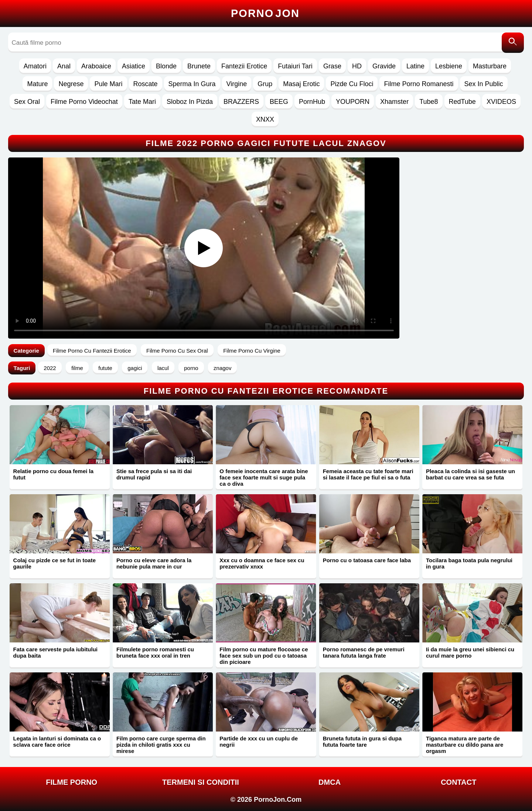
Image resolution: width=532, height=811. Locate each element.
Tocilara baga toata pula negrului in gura (469, 563)
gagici (135, 368)
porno (191, 368)
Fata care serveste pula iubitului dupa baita (55, 652)
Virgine (237, 84)
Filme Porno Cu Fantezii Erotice (92, 351)
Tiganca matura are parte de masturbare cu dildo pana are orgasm (465, 745)
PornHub (312, 102)
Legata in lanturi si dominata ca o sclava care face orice (57, 742)
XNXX (265, 119)
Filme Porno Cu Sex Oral (177, 351)
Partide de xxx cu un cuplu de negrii (259, 742)
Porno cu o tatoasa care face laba (367, 560)
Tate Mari (142, 102)
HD (357, 66)
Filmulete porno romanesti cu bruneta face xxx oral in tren (155, 652)
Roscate (146, 84)
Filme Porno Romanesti (419, 84)
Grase (332, 66)
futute (105, 368)
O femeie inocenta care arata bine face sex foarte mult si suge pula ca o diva (264, 477)
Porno (265, 13)
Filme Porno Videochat (84, 102)
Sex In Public (484, 84)
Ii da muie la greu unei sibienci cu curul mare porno (470, 652)
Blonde (166, 66)
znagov (222, 368)
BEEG (279, 102)
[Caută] (513, 43)
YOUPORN (353, 102)
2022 (50, 368)
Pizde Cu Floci (352, 84)
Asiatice (134, 66)
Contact (458, 782)
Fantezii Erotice (244, 66)
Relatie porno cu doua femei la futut (54, 474)
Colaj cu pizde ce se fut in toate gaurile (54, 563)
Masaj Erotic (301, 84)
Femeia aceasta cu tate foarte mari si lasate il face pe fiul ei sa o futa (368, 474)
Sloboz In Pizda (190, 102)
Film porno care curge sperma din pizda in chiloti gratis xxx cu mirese (161, 745)
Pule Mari (108, 84)
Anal (64, 66)
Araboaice (96, 66)
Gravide (384, 66)
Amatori (35, 66)
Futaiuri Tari (295, 66)
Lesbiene (449, 66)
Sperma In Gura (192, 84)
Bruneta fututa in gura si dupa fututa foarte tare (362, 742)
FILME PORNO (71, 782)
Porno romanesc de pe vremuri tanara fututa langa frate (364, 652)
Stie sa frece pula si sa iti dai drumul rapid (154, 474)
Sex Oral (27, 102)
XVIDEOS (501, 102)
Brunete (199, 66)
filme (77, 368)
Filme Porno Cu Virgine (252, 351)
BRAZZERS (241, 102)
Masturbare (490, 66)
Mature (37, 84)
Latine (415, 66)
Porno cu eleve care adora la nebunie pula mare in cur (154, 563)
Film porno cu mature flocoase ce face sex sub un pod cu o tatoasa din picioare (264, 656)
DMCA (330, 782)
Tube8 (429, 102)
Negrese (71, 84)
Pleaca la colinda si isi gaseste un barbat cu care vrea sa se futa (470, 474)
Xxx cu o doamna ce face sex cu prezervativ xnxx (262, 563)
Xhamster (394, 102)
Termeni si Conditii (201, 782)
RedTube (462, 102)
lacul (163, 368)
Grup (265, 84)
